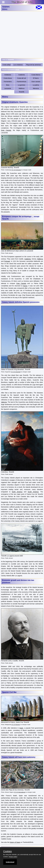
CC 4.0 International (20, 792)
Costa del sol (22, 78)
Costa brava (8, 78)
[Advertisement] (22, 35)
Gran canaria (36, 82)
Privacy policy (13, 857)
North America (17, 492)
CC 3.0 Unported (16, 170)
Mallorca (22, 88)
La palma (36, 85)
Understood (10, 862)
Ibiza (8, 85)
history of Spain (15, 842)
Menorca (36, 88)
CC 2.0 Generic (16, 725)
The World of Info (22, 2)
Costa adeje (7, 65)
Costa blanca (36, 75)
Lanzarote (8, 88)
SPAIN (17, 70)
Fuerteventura (22, 82)
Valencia (4, 402)
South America (33, 492)
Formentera (8, 82)
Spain (21, 728)
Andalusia (8, 75)
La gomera (22, 85)
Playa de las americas (33, 65)
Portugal (7, 261)
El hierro (36, 78)
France (25, 286)
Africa (3, 114)
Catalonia (22, 75)
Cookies (7, 851)
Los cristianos (18, 65)
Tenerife (22, 92)
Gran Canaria (6, 130)
